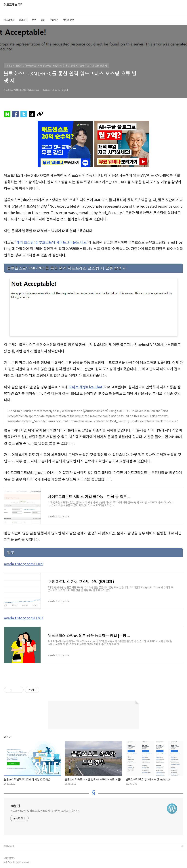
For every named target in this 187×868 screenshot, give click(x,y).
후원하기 (54, 20)
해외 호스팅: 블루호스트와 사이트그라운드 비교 (52, 242)
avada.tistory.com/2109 (24, 564)
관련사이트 (9, 846)
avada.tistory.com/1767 (24, 618)
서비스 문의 (69, 20)
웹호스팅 (23, 20)
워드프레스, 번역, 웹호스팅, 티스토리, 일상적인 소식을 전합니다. (45, 811)
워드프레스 (9, 20)
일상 (43, 20)
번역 (34, 20)
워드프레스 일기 (14, 5)
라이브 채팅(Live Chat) (86, 387)
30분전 (15, 806)
